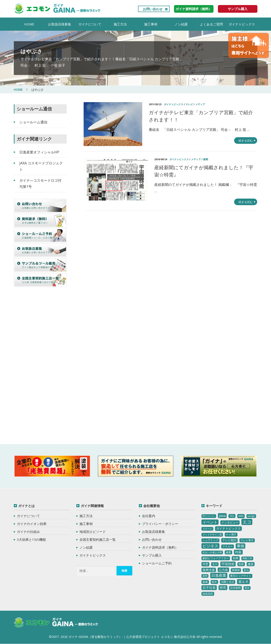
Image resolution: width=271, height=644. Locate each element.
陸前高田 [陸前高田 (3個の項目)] (208, 594)
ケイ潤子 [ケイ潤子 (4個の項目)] (231, 534)
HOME (29, 24)
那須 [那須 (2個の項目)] (247, 588)
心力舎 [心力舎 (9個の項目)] (223, 570)
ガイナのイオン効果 (32, 524)
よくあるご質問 (211, 24)
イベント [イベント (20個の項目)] (210, 522)
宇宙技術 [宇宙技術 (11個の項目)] (228, 564)
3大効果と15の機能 (31, 539)
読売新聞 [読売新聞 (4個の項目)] (235, 588)
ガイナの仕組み (28, 532)
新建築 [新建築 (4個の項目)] (236, 570)
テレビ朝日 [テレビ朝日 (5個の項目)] (229, 540)
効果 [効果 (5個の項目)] (236, 558)
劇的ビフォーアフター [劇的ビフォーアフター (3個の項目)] (216, 558)
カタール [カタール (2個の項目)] (207, 529)
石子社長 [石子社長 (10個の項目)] (209, 587)
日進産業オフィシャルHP (39, 152)
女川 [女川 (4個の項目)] (215, 564)
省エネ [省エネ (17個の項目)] (243, 582)
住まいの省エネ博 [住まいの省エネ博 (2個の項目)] (212, 552)
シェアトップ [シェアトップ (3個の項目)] (210, 540)
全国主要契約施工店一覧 (98, 539)
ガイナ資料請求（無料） (194, 9)
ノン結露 (181, 24)
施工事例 (151, 24)
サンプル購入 (238, 9)
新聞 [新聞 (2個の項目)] (205, 576)
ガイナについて (90, 24)
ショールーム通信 (33, 122)
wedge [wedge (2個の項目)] (251, 516)
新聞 (206, 159)
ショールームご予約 (157, 563)
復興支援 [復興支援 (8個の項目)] (209, 570)
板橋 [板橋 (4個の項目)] (205, 582)
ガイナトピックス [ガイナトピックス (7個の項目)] (228, 528)
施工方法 (120, 24)
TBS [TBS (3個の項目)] (232, 516)
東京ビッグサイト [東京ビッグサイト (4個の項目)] (241, 576)
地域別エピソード (93, 532)
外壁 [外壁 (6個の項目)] (205, 564)
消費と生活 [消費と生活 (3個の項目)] (228, 582)
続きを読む (246, 141)
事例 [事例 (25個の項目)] (240, 546)
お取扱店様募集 (60, 24)
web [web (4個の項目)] (241, 516)
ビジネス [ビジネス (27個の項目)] (210, 546)
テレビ (189, 104)
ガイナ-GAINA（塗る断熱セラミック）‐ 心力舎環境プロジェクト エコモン (57, 623)
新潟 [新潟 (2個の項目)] (246, 570)
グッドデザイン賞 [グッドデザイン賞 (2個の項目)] (212, 534)
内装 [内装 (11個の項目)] (238, 552)
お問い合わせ (153, 9)
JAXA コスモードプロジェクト (41, 166)
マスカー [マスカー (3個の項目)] (228, 546)
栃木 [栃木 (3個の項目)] (214, 582)
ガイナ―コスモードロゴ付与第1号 (40, 183)
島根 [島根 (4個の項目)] (241, 564)
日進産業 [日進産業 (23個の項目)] (219, 575)
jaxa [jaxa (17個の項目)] (222, 516)
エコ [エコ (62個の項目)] (247, 522)
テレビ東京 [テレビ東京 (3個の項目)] (247, 540)
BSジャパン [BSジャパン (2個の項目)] (209, 516)
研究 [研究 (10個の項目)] (223, 587)
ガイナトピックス (242, 24)
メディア (200, 104)
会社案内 (149, 516)
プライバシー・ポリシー (160, 524)
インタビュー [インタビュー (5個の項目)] (230, 522)
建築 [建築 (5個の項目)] (251, 564)
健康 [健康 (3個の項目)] (228, 552)
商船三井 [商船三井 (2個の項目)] (247, 558)
